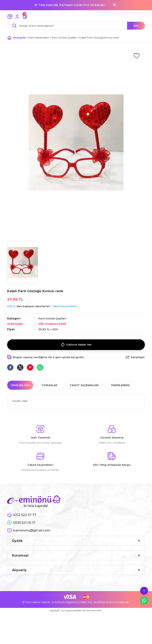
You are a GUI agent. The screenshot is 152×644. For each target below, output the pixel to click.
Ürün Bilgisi (20, 385)
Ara (136, 25)
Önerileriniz (120, 385)
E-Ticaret (67, 611)
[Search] (76, 26)
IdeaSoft (55, 611)
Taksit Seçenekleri (65, 306)
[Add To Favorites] (137, 55)
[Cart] (25, 17)
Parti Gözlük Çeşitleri (52, 319)
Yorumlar (49, 385)
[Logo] (34, 501)
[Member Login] (17, 17)
